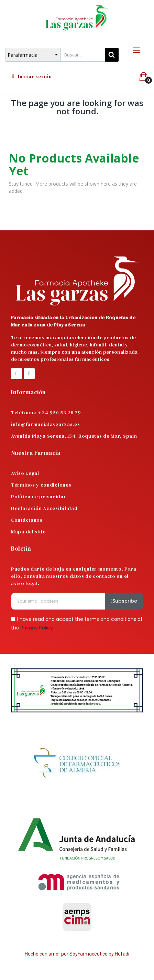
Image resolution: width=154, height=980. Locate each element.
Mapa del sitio (29, 532)
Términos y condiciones (41, 485)
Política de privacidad (39, 497)
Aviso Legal (25, 473)
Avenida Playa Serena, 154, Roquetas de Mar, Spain (74, 436)
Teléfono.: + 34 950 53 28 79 (46, 413)
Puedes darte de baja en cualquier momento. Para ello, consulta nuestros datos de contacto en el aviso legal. (74, 576)
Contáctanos (27, 520)
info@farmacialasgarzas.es (46, 424)
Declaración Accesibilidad (44, 508)
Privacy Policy (37, 628)
